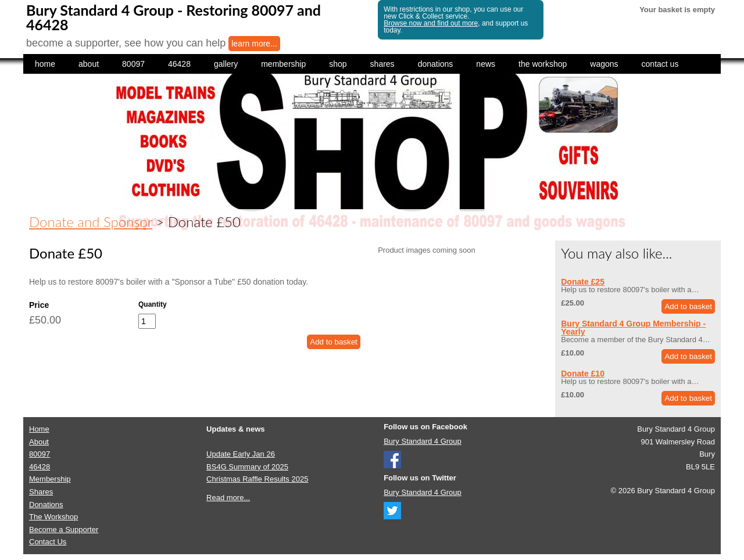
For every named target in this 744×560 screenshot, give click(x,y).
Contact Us (48, 542)
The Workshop (53, 517)
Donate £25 (583, 282)
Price (39, 305)
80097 (133, 64)
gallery (226, 64)
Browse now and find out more (431, 23)
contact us (660, 64)
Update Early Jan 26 (241, 454)
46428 (179, 64)
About (39, 442)
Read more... (228, 498)
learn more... (254, 44)
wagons (604, 64)
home (45, 64)
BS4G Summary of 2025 (247, 467)
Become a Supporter (64, 530)
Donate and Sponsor (91, 222)
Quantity (153, 304)
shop (338, 64)
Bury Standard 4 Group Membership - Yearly (633, 328)
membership (283, 64)
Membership (50, 479)
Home (39, 429)
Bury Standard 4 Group (423, 441)
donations (436, 64)
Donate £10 (583, 374)
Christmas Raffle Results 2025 (257, 479)
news (486, 64)
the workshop (543, 64)
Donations (46, 505)
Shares (41, 492)
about (89, 64)
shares (382, 64)
